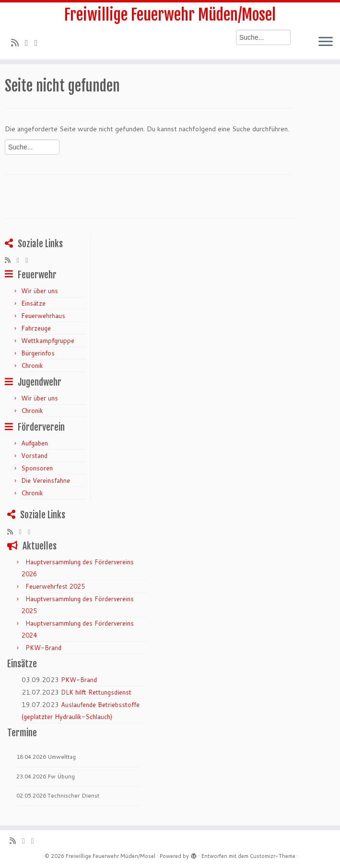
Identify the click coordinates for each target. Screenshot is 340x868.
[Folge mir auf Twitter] (30, 43)
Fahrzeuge (36, 328)
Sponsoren (37, 468)
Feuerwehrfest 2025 (55, 586)
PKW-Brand (43, 648)
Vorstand (34, 456)
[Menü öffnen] (326, 42)
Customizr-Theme (273, 856)
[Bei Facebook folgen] (39, 43)
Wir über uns (40, 291)
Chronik (32, 365)
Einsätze (33, 303)
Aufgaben (35, 443)
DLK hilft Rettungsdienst (96, 692)
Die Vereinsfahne (46, 480)
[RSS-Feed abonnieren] (18, 43)
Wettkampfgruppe (48, 341)
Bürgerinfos (38, 353)
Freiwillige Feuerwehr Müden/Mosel (170, 15)
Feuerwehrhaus (43, 316)
